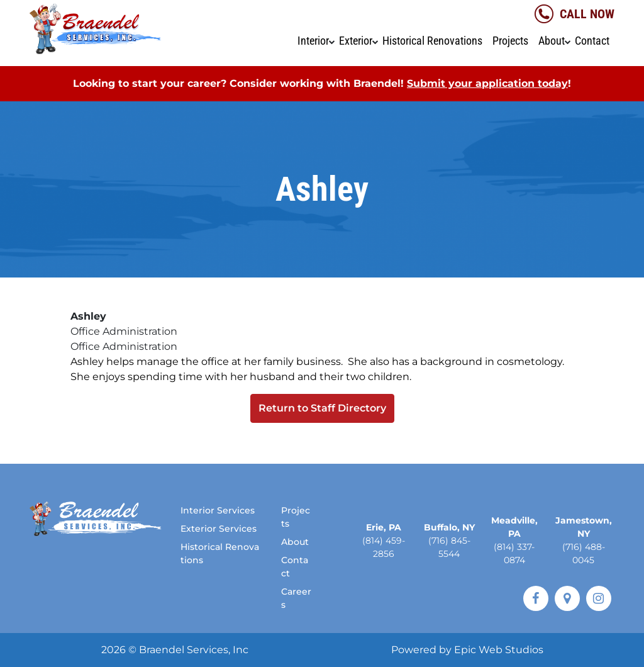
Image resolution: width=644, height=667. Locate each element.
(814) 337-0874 (514, 553)
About (552, 41)
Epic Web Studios (499, 650)
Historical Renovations (432, 41)
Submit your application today (487, 83)
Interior (313, 41)
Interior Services (218, 510)
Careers (296, 598)
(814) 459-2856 (384, 547)
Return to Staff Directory (322, 408)
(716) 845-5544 (449, 547)
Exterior (356, 41)
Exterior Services (219, 529)
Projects (510, 41)
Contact (592, 41)
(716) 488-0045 (584, 553)
